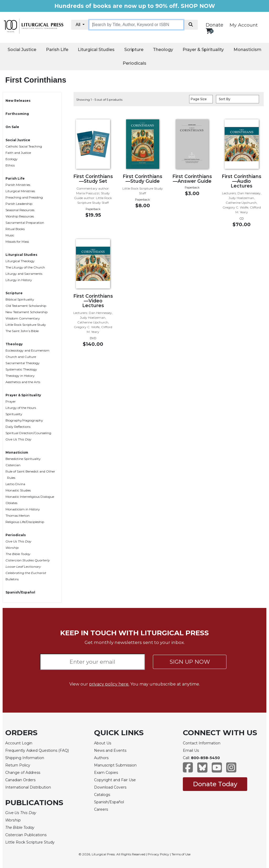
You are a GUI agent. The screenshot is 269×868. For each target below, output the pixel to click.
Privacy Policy (158, 854)
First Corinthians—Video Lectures (93, 301)
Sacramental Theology (23, 363)
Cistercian (13, 465)
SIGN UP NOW (190, 662)
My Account (244, 25)
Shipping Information (25, 758)
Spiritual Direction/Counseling (28, 433)
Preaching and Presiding (24, 197)
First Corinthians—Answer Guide (192, 179)
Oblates (11, 503)
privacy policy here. (109, 684)
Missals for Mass (17, 242)
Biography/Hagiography (24, 420)
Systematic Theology (21, 369)
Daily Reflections (18, 427)
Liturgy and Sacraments (24, 274)
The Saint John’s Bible (22, 331)
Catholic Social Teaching (24, 146)
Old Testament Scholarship (26, 306)
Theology (163, 50)
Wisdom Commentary (23, 318)
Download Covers (110, 787)
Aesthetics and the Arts (23, 382)
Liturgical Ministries (20, 191)
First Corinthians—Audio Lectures (242, 181)
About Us (103, 743)
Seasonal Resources (20, 210)
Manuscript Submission (115, 765)
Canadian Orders (20, 780)
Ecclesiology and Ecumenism (27, 350)
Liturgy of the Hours (21, 408)
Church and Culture (21, 357)
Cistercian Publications (26, 835)
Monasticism (247, 50)
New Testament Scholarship (27, 312)
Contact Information (202, 743)
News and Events (110, 750)
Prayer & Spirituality (203, 50)
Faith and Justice (18, 153)
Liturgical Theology (20, 261)
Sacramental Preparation (25, 223)
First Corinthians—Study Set (93, 179)
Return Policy (18, 765)
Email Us (191, 750)
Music (10, 235)
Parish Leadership (19, 204)
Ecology (12, 159)
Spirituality (14, 414)
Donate (214, 25)
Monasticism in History (23, 509)
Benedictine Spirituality (23, 459)
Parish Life (57, 50)
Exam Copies (106, 773)
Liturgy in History (19, 280)
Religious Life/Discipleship (25, 522)
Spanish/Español (20, 592)
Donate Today (215, 784)
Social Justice (22, 50)
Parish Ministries (18, 185)
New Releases (18, 101)
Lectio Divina (15, 484)
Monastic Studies (18, 490)
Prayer (11, 401)
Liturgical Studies (96, 50)
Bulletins (12, 579)
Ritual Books (15, 229)
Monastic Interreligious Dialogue (30, 497)
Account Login (19, 743)
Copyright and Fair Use (115, 780)
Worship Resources (20, 216)
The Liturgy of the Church (25, 267)
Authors (101, 758)
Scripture (134, 50)
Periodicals (134, 63)
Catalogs (102, 795)
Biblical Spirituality (20, 299)
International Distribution (28, 787)
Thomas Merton (18, 516)
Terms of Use (181, 854)
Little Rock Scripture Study (26, 325)
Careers (101, 809)
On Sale (12, 127)
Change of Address (23, 773)
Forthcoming (17, 114)
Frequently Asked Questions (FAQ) (37, 750)
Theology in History (20, 376)
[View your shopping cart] (209, 31)
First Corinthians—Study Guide (143, 179)
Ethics (10, 165)
